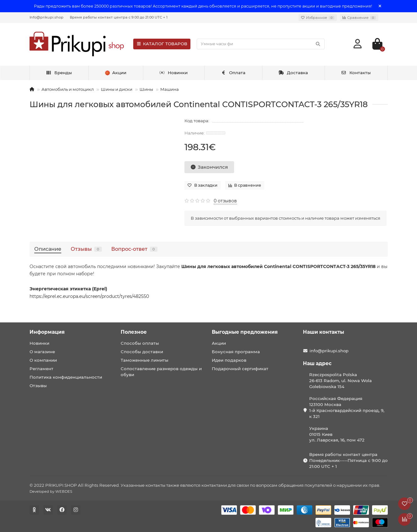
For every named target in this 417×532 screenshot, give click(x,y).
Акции (219, 343)
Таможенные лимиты (145, 360)
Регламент (41, 369)
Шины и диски (117, 89)
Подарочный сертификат (240, 369)
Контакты (356, 73)
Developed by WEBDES (51, 491)
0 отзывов (225, 201)
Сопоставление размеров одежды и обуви (161, 372)
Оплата (233, 73)
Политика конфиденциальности (66, 377)
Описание (48, 249)
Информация (47, 332)
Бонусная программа (236, 352)
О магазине (42, 352)
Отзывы (86, 249)
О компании (43, 360)
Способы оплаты (140, 343)
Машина (170, 89)
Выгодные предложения (245, 332)
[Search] (261, 44)
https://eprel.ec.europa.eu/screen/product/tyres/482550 (89, 296)
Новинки (173, 73)
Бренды (59, 73)
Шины (146, 89)
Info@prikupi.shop (47, 17)
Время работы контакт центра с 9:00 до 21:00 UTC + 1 (119, 17)
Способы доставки (142, 352)
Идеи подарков (229, 360)
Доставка (293, 73)
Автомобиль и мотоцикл (68, 89)
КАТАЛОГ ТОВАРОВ (162, 44)
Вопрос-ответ (134, 249)
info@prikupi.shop (329, 351)
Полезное (134, 332)
